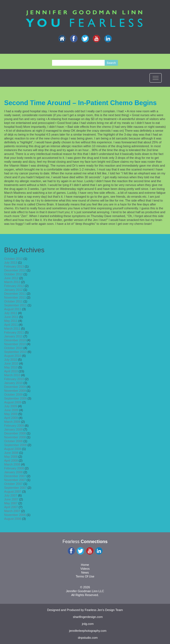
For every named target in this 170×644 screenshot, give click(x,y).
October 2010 (13, 348)
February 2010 (14, 379)
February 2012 (14, 286)
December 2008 (15, 433)
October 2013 (13, 259)
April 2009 (11, 418)
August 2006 (13, 519)
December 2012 (15, 270)
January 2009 (13, 429)
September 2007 (15, 488)
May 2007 (11, 503)
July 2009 (11, 406)
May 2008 (11, 457)
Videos (85, 569)
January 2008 (13, 472)
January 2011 (13, 336)
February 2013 (14, 266)
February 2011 (14, 332)
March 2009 (12, 422)
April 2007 (11, 507)
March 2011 (12, 329)
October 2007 (13, 484)
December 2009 (15, 387)
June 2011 (11, 317)
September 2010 (15, 352)
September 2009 (15, 398)
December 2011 (15, 294)
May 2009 (11, 414)
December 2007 (15, 476)
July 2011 (11, 313)
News (85, 572)
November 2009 (15, 391)
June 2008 (11, 453)
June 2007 (11, 499)
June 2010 (11, 363)
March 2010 (12, 375)
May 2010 (11, 367)
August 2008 (13, 449)
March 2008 (12, 464)
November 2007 (15, 480)
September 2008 (15, 445)
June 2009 (11, 410)
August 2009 (13, 402)
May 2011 (11, 321)
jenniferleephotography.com (88, 631)
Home (85, 565)
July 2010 (11, 360)
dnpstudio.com (88, 638)
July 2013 (11, 263)
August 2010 (13, 356)
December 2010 (15, 340)
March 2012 (12, 282)
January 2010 (13, 383)
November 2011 (15, 297)
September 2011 (15, 305)
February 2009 (14, 426)
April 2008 (11, 460)
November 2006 (15, 515)
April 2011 (11, 325)
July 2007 (11, 495)
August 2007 (13, 492)
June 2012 (11, 278)
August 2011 (13, 309)
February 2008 (14, 468)
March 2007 (12, 511)
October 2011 (13, 301)
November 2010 (15, 344)
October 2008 (13, 441)
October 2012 (13, 274)
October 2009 (13, 394)
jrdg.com (88, 624)
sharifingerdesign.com (88, 617)
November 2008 (15, 437)
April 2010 (11, 371)
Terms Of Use (85, 576)
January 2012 (13, 290)
